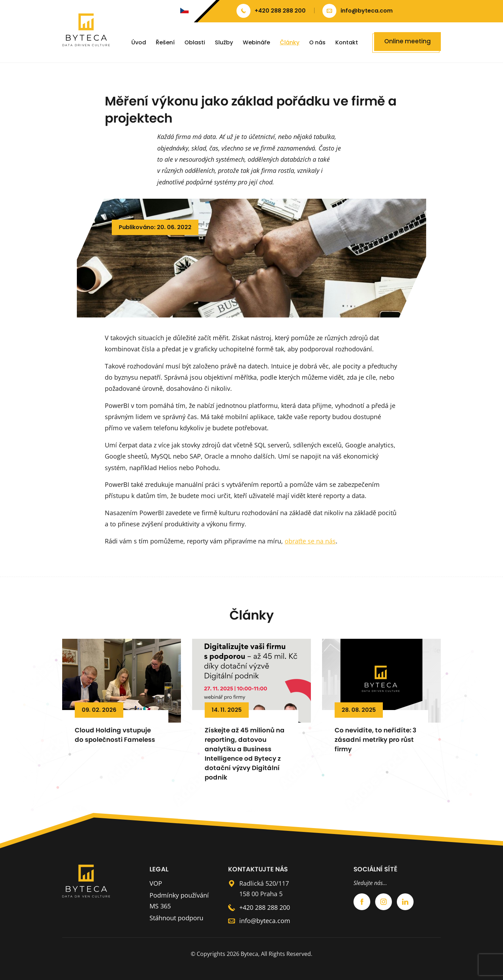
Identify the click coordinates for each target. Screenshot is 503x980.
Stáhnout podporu (176, 918)
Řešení (165, 42)
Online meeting (407, 41)
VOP (156, 883)
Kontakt (347, 42)
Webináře (256, 42)
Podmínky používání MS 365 (179, 901)
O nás (317, 42)
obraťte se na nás (310, 541)
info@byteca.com (265, 921)
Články (290, 42)
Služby (224, 42)
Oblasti (195, 42)
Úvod (139, 42)
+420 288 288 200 (265, 907)
